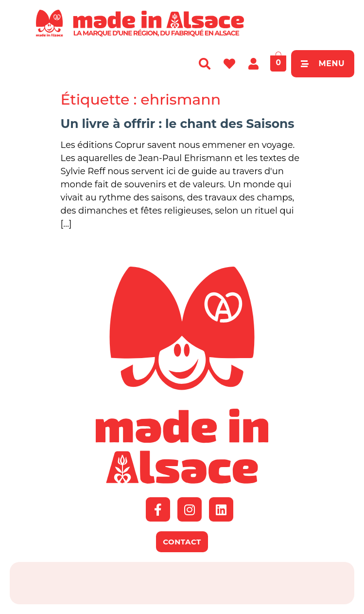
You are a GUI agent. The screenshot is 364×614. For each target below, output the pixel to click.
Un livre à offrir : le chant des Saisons (178, 124)
